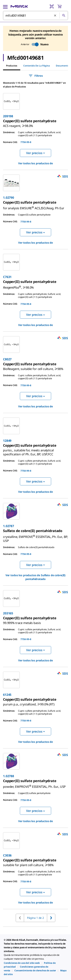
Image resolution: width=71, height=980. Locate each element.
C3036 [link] (7, 855)
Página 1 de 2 (35, 918)
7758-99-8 (26, 142)
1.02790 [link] (9, 198)
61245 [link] (7, 695)
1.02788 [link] (9, 776)
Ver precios (35, 153)
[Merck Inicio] (19, 6)
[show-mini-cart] (62, 6)
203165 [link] (8, 613)
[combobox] (35, 15)
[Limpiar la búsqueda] (55, 16)
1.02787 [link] (9, 526)
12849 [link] (7, 441)
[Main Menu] (5, 6)
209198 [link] (8, 116)
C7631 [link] (7, 277)
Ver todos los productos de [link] (35, 163)
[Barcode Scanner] (52, 6)
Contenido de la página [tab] (37, 66)
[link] (18, 124)
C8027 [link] (7, 359)
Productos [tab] (12, 66)
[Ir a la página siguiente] (51, 918)
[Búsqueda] (64, 15)
